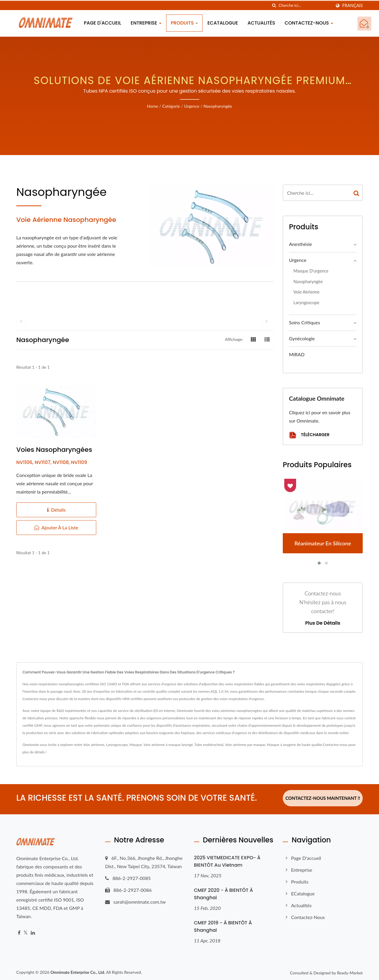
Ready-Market (350, 971)
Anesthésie (300, 244)
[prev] (21, 321)
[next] (267, 321)
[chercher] (274, 5)
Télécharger (309, 435)
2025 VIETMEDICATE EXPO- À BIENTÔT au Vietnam (227, 859)
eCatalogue (223, 23)
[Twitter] (26, 931)
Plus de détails (323, 623)
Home (152, 106)
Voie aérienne (306, 292)
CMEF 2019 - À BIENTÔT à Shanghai (223, 924)
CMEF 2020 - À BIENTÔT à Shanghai (223, 892)
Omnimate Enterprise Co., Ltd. (78, 970)
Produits (184, 23)
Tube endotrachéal (209, 745)
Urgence (192, 106)
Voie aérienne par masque (245, 745)
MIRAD (297, 354)
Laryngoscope (306, 303)
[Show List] (267, 339)
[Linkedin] (33, 931)
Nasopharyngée (218, 106)
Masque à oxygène (281, 745)
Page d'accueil (102, 23)
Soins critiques (305, 322)
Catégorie (171, 106)
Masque (136, 745)
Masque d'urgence (311, 271)
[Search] (305, 5)
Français (352, 6)
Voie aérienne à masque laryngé (168, 745)
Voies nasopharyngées (54, 450)
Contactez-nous (309, 23)
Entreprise (146, 23)
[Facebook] (19, 931)
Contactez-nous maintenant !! (323, 798)
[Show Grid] (253, 339)
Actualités (261, 23)
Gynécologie (302, 338)
